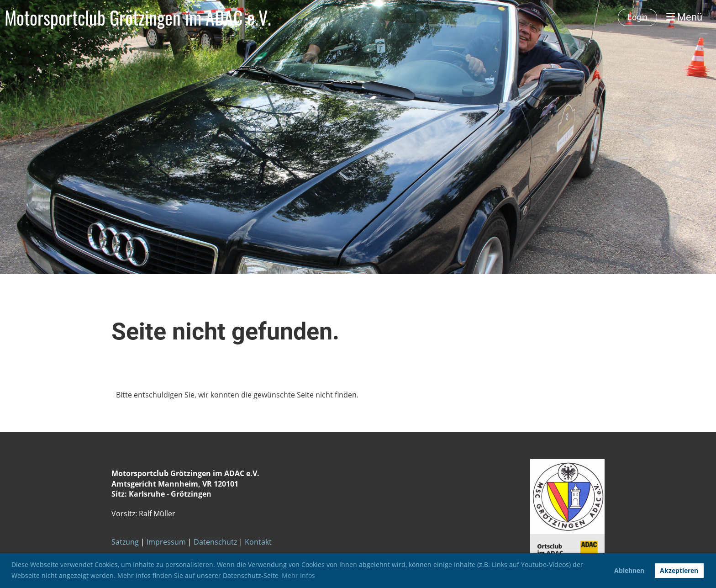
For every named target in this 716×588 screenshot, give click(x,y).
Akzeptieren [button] (679, 570)
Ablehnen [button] (629, 570)
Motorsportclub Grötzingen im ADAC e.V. (138, 17)
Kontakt (257, 542)
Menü (684, 17)
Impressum (166, 542)
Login (637, 17)
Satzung (125, 542)
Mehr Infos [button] (298, 575)
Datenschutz (215, 542)
